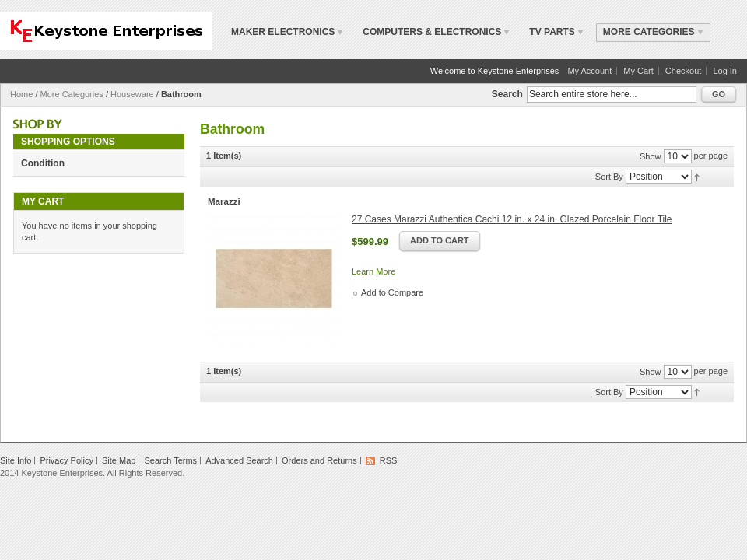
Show (651, 156)
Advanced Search (239, 460)
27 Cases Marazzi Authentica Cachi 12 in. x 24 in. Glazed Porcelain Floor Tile (512, 219)
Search (507, 94)
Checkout (683, 71)
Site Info (16, 460)
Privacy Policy (66, 460)
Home (21, 94)
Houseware (132, 94)
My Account (589, 71)
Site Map (119, 460)
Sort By (609, 177)
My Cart (638, 71)
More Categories (72, 94)
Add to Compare (392, 292)
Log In (725, 71)
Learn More (373, 271)
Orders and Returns (319, 460)
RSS (389, 460)
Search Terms (170, 460)
